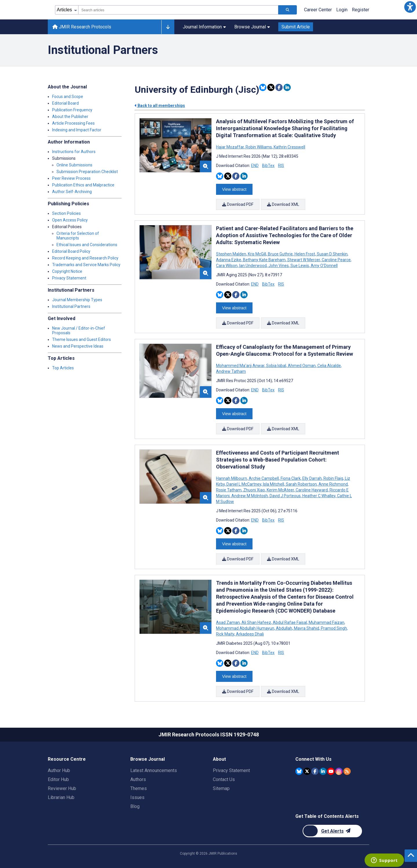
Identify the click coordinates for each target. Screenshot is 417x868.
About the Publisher (70, 117)
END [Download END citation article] (255, 166)
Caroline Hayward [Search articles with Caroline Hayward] (312, 490)
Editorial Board (65, 103)
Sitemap (221, 788)
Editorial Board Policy (71, 251)
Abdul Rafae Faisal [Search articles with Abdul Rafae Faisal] (290, 622)
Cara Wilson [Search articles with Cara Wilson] (227, 266)
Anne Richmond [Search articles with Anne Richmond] (333, 484)
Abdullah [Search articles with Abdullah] (284, 628)
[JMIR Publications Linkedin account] (323, 771)
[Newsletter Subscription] (332, 831)
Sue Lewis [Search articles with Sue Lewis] (300, 266)
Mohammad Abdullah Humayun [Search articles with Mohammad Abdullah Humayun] (246, 628)
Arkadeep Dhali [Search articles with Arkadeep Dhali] (249, 634)
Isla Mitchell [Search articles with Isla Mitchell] (274, 484)
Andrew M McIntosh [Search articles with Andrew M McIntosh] (250, 496)
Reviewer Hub (62, 788)
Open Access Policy (70, 220)
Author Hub (59, 770)
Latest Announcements (154, 770)
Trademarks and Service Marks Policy (86, 265)
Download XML (283, 204)
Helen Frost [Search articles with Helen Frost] (305, 254)
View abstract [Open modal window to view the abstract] (234, 189)
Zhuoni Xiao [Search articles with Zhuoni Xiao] (254, 490)
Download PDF (238, 204)
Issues (137, 797)
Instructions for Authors (74, 152)
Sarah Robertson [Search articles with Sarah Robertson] (301, 484)
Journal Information (204, 27)
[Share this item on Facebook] (279, 87)
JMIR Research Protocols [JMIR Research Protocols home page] (82, 27)
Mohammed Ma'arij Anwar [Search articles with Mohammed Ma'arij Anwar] (241, 366)
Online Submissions (74, 165)
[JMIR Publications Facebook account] (315, 771)
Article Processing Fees (73, 123)
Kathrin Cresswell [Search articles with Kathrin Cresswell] (289, 147)
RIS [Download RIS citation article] (281, 166)
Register (361, 10)
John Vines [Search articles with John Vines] (279, 266)
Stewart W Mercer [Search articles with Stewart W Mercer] (304, 260)
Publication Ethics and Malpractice (83, 185)
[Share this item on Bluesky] (263, 87)
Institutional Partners (71, 306)
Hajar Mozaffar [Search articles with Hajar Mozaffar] (230, 147)
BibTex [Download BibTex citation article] (268, 166)
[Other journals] (168, 27)
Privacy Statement (69, 278)
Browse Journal (252, 27)
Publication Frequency (72, 110)
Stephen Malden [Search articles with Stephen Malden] (232, 254)
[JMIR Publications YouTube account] (331, 771)
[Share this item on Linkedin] (287, 87)
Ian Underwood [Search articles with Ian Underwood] (253, 266)
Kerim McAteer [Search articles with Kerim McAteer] (280, 490)
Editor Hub (58, 779)
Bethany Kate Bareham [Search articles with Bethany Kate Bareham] (264, 260)
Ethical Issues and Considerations (87, 245)
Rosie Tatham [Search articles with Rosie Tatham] (229, 490)
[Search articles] (288, 10)
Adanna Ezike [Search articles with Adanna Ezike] (229, 260)
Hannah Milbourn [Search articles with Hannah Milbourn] (232, 478)
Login (342, 10)
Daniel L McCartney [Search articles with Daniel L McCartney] (244, 484)
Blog (135, 806)
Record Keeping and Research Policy (85, 258)
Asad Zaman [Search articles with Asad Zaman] (228, 622)
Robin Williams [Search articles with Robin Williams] (259, 147)
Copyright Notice (67, 271)
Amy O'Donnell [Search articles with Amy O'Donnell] (324, 266)
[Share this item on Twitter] (271, 87)
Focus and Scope (68, 97)
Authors (138, 779)
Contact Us (224, 779)
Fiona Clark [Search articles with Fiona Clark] (291, 478)
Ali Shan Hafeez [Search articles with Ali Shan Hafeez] (256, 622)
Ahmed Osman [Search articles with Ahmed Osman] (302, 366)
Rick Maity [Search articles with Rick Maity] (226, 634)
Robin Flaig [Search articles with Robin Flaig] (333, 478)
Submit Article (296, 27)
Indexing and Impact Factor (77, 130)
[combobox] (178, 10)
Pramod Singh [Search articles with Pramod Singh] (334, 628)
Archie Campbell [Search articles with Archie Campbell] (264, 478)
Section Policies (66, 213)
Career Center (318, 10)
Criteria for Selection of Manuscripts (78, 236)
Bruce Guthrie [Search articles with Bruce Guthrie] (280, 254)
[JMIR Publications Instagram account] (339, 771)
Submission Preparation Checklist (87, 172)
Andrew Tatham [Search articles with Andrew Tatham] (231, 371)
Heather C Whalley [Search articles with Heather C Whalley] (319, 496)
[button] (410, 7)
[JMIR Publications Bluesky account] (299, 771)
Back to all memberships (160, 106)
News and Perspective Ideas (78, 346)
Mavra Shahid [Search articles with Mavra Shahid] (307, 628)
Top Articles (63, 368)
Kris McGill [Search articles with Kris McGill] (257, 254)
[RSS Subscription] (347, 771)
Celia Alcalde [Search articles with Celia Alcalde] (329, 366)
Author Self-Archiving (72, 192)
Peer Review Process (71, 178)
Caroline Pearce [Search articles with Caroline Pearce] (336, 260)
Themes (139, 788)
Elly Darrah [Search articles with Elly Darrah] (312, 478)
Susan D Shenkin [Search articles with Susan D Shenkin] (332, 254)
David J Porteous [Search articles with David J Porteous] (285, 496)
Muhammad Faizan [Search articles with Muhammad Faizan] (327, 622)
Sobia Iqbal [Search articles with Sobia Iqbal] (276, 366)
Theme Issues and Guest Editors (82, 339)
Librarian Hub (61, 797)
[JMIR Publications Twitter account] (307, 771)
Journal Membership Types (77, 300)
